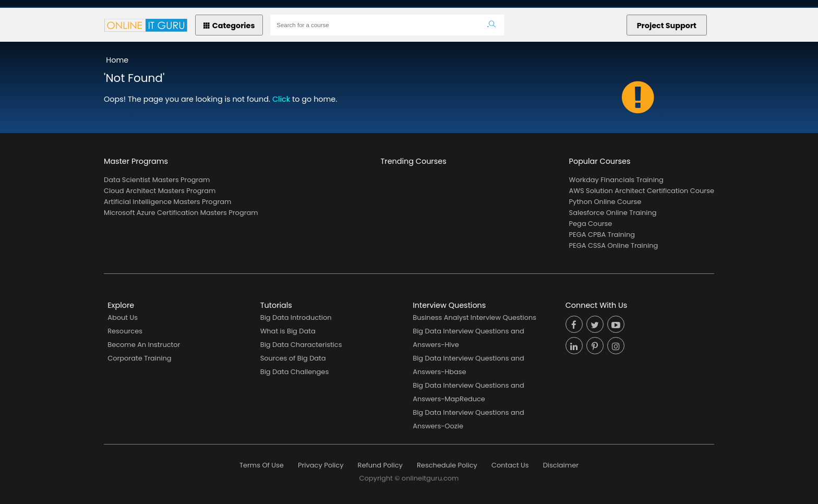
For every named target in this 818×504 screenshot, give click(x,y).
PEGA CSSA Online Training (614, 245)
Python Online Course (605, 202)
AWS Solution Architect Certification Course (642, 191)
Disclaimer (561, 465)
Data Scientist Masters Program (157, 180)
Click (281, 99)
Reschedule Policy (447, 465)
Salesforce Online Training (613, 213)
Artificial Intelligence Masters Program (167, 202)
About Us (123, 317)
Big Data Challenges (294, 372)
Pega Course (591, 224)
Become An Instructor (144, 345)
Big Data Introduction (296, 317)
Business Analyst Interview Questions (474, 317)
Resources (125, 331)
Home (117, 60)
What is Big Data (288, 331)
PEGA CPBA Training (602, 235)
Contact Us (510, 465)
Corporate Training (139, 358)
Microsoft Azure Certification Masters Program (181, 213)
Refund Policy (380, 465)
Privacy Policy (321, 465)
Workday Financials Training (616, 180)
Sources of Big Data (293, 358)
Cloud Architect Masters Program (160, 191)
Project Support (667, 26)
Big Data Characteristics (301, 345)
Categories (229, 26)
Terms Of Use (262, 465)
